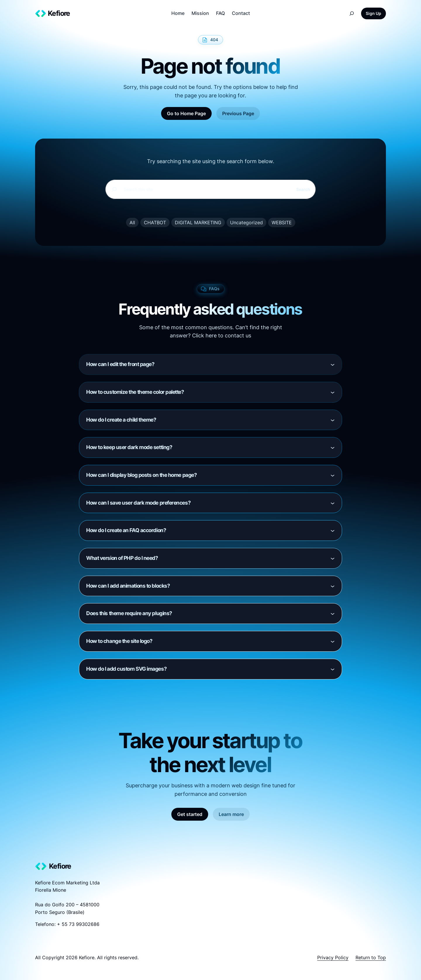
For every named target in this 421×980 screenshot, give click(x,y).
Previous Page (238, 113)
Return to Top (371, 957)
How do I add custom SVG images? (126, 669)
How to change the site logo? (119, 641)
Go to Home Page (186, 113)
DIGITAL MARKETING (198, 222)
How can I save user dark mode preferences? (138, 503)
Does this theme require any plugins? (129, 613)
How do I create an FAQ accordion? (126, 530)
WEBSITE (282, 222)
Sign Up (373, 13)
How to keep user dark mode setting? (129, 447)
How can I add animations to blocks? (128, 586)
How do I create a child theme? (121, 420)
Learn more (231, 814)
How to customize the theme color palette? (135, 392)
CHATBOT (155, 222)
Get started (190, 814)
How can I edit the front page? (120, 364)
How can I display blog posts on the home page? (142, 475)
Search (303, 189)
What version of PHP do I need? (122, 558)
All (132, 222)
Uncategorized (246, 222)
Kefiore (59, 13)
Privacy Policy (333, 957)
